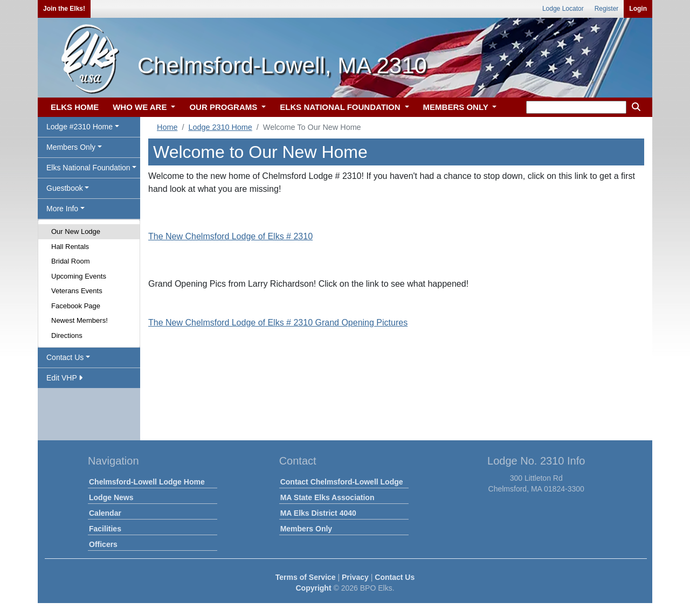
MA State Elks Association (327, 497)
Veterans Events (77, 291)
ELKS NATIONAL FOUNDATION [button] (341, 107)
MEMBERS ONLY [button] (457, 107)
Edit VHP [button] (64, 378)
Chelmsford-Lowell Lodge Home (147, 482)
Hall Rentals (70, 247)
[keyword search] (576, 107)
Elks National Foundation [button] (88, 168)
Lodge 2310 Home (220, 127)
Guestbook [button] (65, 188)
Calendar (105, 513)
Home (167, 127)
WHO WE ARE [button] (141, 107)
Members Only (306, 529)
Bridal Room (71, 261)
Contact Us (395, 577)
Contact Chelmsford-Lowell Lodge (342, 482)
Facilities (105, 529)
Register (607, 9)
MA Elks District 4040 (318, 513)
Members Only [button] (71, 147)
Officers (103, 544)
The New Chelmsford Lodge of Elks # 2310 (230, 236)
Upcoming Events (79, 276)
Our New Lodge (76, 231)
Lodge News (111, 497)
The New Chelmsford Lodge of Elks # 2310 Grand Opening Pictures (278, 323)
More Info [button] (62, 209)
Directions (67, 335)
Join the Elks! (64, 9)
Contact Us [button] (65, 357)
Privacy (355, 577)
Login (638, 9)
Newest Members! (80, 320)
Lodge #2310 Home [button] (80, 127)
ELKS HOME (75, 107)
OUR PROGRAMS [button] (224, 107)
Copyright (313, 588)
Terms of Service (306, 577)
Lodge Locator (563, 9)
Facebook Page (76, 306)
